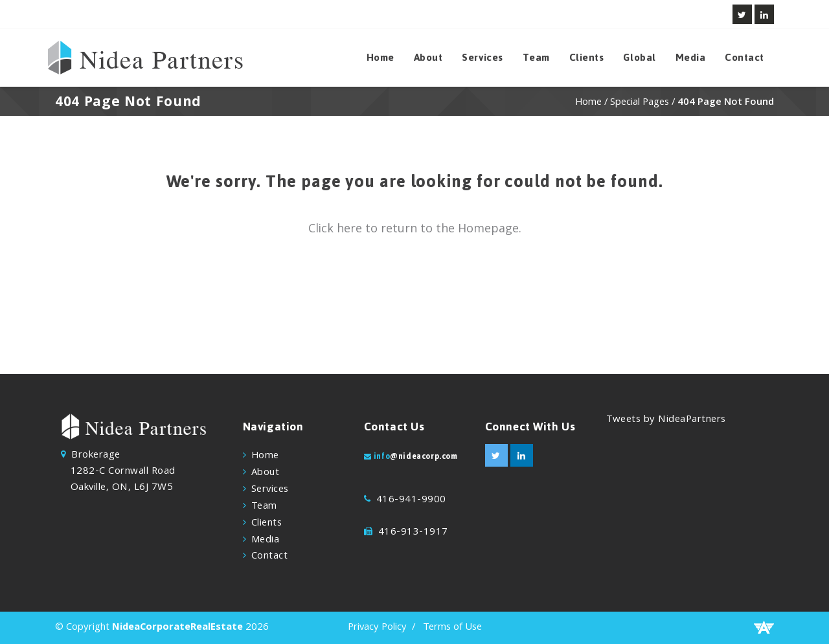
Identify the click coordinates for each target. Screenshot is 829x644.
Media (691, 58)
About (428, 58)
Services (482, 58)
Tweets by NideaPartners (666, 420)
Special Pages (640, 103)
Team (536, 58)
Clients (587, 58)
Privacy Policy (377, 628)
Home (380, 58)
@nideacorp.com (424, 456)
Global (639, 58)
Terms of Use (452, 628)
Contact (744, 58)
